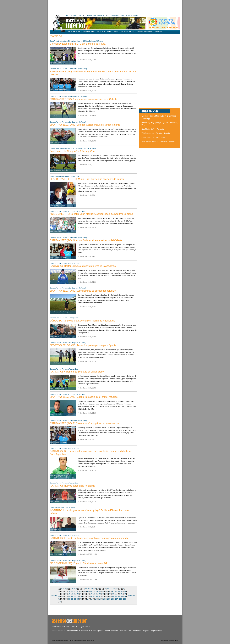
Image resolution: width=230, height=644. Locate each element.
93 (66, 599)
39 (103, 591)
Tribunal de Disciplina (145, 31)
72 (69, 597)
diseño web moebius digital (170, 641)
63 (110, 594)
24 (124, 589)
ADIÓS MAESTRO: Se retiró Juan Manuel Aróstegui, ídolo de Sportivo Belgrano (91, 214)
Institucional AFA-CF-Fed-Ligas (67, 176)
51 (72, 594)
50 (69, 594)
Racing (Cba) (73, 148)
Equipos (135, 15)
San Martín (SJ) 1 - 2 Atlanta (153, 129)
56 (88, 594)
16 (98, 589)
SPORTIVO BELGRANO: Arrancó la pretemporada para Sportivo (83, 345)
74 (75, 597)
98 (81, 599)
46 (125, 591)
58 (94, 594)
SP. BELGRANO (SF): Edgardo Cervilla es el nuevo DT (78, 563)
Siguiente (132, 595)
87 (116, 597)
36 (94, 591)
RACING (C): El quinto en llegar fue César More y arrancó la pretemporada (89, 538)
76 (81, 597)
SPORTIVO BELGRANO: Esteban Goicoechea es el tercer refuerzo (85, 125)
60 (100, 594)
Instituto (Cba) (70, 508)
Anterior (54, 595)
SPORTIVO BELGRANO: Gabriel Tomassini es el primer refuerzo (84, 397)
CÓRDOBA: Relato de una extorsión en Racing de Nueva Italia (82, 321)
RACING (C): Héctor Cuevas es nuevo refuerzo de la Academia (83, 266)
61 (103, 594)
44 (119, 591)
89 (122, 597)
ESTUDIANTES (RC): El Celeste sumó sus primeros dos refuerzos (84, 423)
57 (91, 594)
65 (116, 594)
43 (116, 591)
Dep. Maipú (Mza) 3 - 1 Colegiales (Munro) (158, 141)
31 (78, 591)
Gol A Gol (102, 15)
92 (62, 599)
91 (59, 599)
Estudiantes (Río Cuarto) (78, 69)
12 (86, 589)
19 (108, 589)
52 (75, 594)
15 (95, 589)
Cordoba (64, 41)
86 (113, 597)
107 (116, 599)
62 (106, 594)
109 (124, 599)
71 (66, 597)
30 (75, 591)
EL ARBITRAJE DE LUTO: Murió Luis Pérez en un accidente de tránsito (87, 179)
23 (120, 589)
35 (91, 591)
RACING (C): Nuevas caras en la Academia (72, 486)
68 (125, 594)
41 (110, 591)
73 (72, 597)
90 (125, 597)
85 (110, 597)
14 (92, 589)
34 (88, 591)
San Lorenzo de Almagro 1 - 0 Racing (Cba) (73, 151)
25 (59, 591)
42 (113, 591)
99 (84, 599)
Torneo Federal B (73, 631)
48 (62, 594)
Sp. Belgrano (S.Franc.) (95, 41)
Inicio (68, 15)
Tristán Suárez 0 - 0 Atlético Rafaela (156, 133)
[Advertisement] (93, 7)
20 (111, 589)
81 (97, 597)
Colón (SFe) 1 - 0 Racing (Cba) (154, 137)
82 (100, 597)
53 (78, 594)
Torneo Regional (89, 31)
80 (94, 597)
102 (96, 599)
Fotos (128, 15)
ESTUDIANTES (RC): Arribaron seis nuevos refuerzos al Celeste (83, 99)
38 (100, 591)
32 (81, 591)
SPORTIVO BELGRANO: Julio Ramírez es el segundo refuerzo (83, 291)
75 (78, 597)
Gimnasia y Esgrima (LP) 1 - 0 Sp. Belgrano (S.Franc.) (78, 44)
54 (81, 594)
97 (78, 599)
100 (88, 599)
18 (105, 589)
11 (83, 589)
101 (92, 599)
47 (59, 594)
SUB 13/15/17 (78, 15)
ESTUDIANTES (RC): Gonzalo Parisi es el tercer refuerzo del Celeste (86, 240)
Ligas (122, 15)
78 (88, 597)
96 (75, 599)
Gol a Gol (75, 627)
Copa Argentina (113, 31)
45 (122, 591)
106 (112, 599)
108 (120, 599)
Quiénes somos (90, 15)
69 (59, 597)
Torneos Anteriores (128, 31)
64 (113, 594)
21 (114, 589)
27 (66, 591)
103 (100, 599)
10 (80, 589)
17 (102, 589)
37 (97, 591)
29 (72, 591)
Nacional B (101, 31)
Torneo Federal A (74, 31)
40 (106, 591)
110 (60, 602)
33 (84, 591)
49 (66, 594)
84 (106, 597)
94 (69, 599)
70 (62, 597)
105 (108, 599)
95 (72, 599)
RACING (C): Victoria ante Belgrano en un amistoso (77, 372)
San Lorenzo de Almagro (87, 148)
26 (62, 591)
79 (91, 597)
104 (104, 599)
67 (122, 594)
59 (97, 594)
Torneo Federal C (112, 631)
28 (69, 591)
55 (84, 594)
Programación (113, 15)
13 (89, 589)
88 (119, 597)
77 (84, 597)
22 (117, 589)
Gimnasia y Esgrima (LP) (77, 41)
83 (103, 597)
